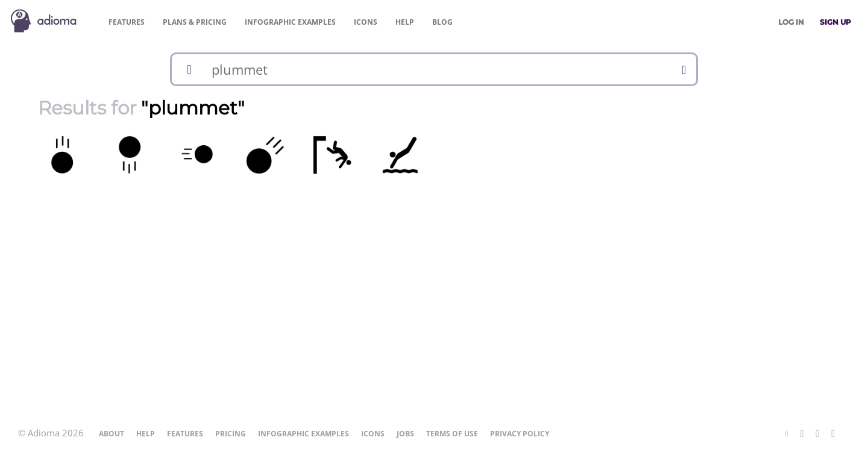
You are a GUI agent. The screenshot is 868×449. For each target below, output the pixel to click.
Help (405, 22)
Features (127, 22)
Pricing (195, 22)
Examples (290, 22)
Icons (366, 22)
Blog (442, 22)
